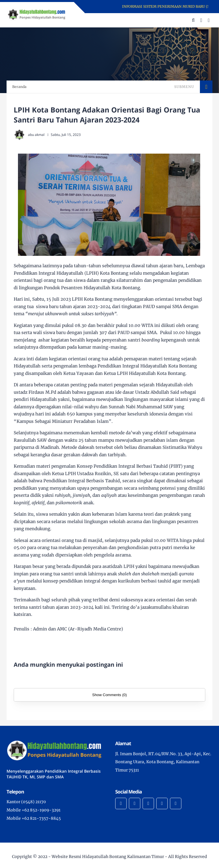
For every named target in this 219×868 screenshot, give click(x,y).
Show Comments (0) (109, 695)
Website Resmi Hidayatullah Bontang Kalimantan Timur (108, 857)
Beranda (19, 87)
